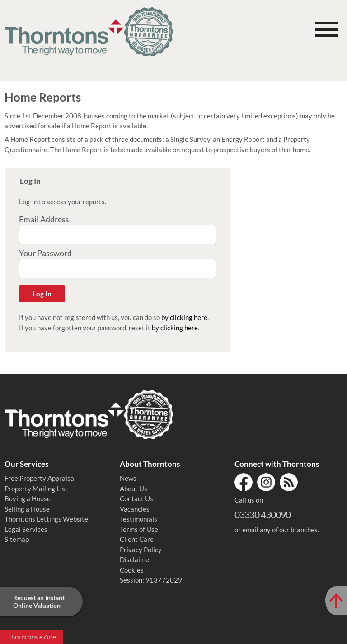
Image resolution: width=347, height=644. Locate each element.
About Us (134, 489)
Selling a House (27, 509)
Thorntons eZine (32, 637)
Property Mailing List (36, 489)
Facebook (244, 482)
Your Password (45, 253)
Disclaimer (136, 559)
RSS (289, 482)
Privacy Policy (141, 550)
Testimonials (138, 519)
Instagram (266, 482)
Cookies (132, 570)
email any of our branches (280, 530)
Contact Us (136, 498)
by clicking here (184, 317)
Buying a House (28, 498)
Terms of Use (139, 529)
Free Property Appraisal (40, 478)
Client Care (137, 539)
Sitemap (17, 539)
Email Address (44, 219)
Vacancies (135, 509)
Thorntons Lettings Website (46, 519)
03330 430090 (263, 515)
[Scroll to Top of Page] (336, 601)
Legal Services (26, 529)
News (128, 478)
